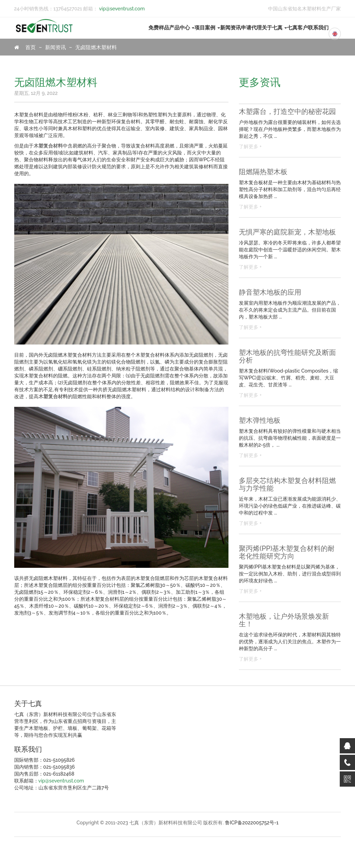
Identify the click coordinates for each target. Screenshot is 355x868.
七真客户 (297, 28)
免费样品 (159, 28)
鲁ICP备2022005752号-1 (252, 823)
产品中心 (182, 28)
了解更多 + (250, 146)
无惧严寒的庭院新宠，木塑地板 (287, 232)
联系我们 (318, 28)
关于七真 (275, 28)
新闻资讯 (231, 28)
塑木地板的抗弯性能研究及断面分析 (287, 356)
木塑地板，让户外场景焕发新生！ (284, 620)
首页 (25, 47)
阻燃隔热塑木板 (263, 172)
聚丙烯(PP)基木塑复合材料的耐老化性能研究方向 (287, 552)
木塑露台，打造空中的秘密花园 (287, 111)
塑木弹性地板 (260, 420)
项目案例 (207, 28)
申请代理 (251, 28)
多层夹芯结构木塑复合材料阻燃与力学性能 (287, 484)
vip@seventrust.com (121, 9)
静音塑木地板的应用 (270, 292)
